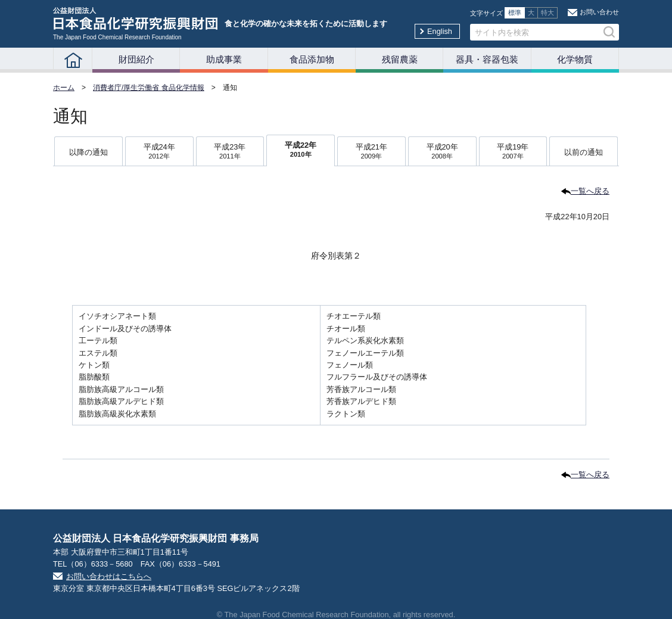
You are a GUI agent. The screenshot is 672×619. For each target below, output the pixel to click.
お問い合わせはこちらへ (109, 576)
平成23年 (230, 152)
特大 (547, 13)
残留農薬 (400, 59)
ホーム (64, 88)
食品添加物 (312, 59)
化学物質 (575, 59)
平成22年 (301, 150)
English (440, 31)
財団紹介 (136, 59)
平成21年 (371, 152)
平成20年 (442, 152)
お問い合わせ (599, 12)
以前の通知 (584, 152)
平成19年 (513, 152)
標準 (515, 13)
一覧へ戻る (590, 191)
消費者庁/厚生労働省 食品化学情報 (149, 88)
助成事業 (224, 59)
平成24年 (159, 152)
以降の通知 (88, 152)
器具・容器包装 (487, 59)
